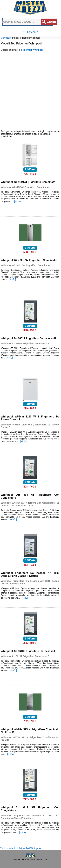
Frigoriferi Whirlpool (32, 50)
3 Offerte (30, 169)
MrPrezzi (5, 38)
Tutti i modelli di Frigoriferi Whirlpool (21, 848)
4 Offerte (30, 560)
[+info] (18, 201)
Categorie (30, 32)
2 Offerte (30, 248)
